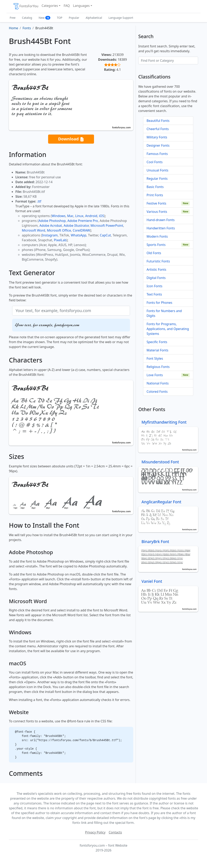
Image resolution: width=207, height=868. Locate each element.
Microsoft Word (33, 230)
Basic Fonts (155, 187)
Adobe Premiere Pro (83, 221)
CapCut (105, 235)
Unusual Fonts (157, 170)
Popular (74, 18)
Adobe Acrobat (51, 226)
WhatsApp (79, 235)
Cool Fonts (155, 162)
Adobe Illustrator (76, 226)
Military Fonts (157, 137)
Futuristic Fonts (158, 261)
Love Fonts (155, 375)
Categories (50, 6)
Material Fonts (157, 350)
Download (71, 139)
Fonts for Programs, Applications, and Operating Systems (168, 329)
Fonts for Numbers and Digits (164, 313)
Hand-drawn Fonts (161, 220)
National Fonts (158, 383)
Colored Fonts (157, 392)
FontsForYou (26, 6)
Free (13, 18)
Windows (58, 216)
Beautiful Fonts (158, 121)
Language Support (121, 18)
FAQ (67, 6)
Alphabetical (94, 18)
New (45, 18)
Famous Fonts (157, 154)
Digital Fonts (156, 278)
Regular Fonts (157, 179)
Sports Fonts (156, 245)
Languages (81, 6)
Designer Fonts (158, 145)
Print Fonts (155, 195)
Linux (79, 216)
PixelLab (60, 240)
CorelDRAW (81, 230)
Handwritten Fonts (161, 228)
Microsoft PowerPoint (107, 226)
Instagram (50, 235)
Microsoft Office (59, 230)
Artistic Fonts (156, 269)
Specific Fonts (157, 342)
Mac (70, 216)
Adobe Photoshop (52, 221)
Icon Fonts (154, 286)
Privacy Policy (95, 832)
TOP (60, 18)
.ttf (39, 201)
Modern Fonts (157, 236)
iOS (101, 216)
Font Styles (155, 358)
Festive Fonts (156, 203)
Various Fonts (157, 212)
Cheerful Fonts (158, 129)
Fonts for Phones (159, 303)
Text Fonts (154, 294)
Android (91, 216)
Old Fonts (154, 253)
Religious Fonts (158, 367)
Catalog (27, 18)
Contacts (115, 832)
